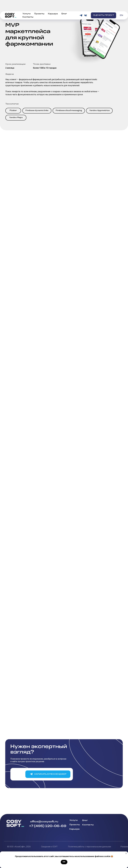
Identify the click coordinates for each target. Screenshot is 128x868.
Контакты (28, 9)
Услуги (26, 6)
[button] (103, 7)
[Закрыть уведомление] (126, 853)
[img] (109, 828)
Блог (64, 6)
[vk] (86, 7)
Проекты (39, 6)
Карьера (53, 6)
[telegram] (81, 7)
